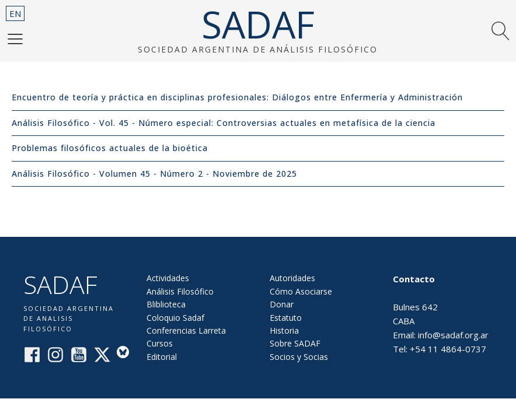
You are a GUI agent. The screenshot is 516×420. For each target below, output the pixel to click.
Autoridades (292, 278)
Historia (284, 330)
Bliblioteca (166, 304)
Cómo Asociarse (301, 291)
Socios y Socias (299, 357)
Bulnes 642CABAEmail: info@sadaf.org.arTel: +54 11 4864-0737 (441, 314)
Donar (282, 304)
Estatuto (286, 318)
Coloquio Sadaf (175, 318)
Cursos (160, 343)
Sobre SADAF (295, 343)
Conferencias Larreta (186, 330)
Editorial (162, 357)
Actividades (168, 278)
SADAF (258, 24)
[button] (15, 38)
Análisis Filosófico (180, 291)
